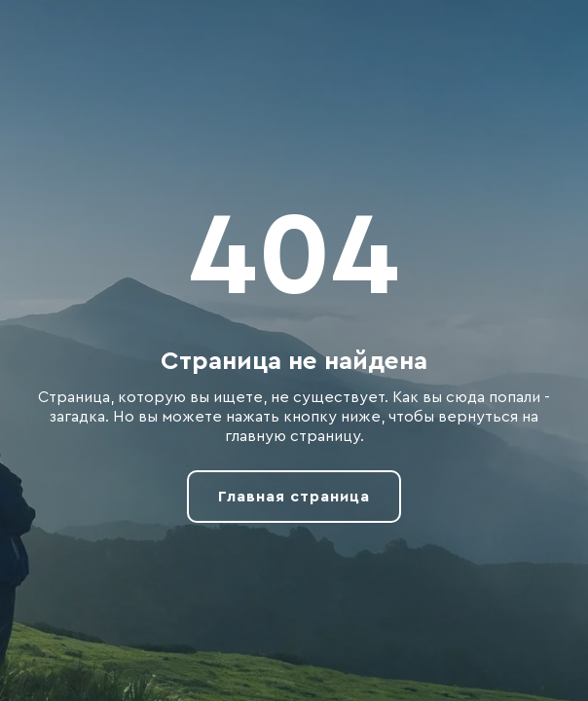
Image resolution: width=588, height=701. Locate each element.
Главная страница (294, 497)
